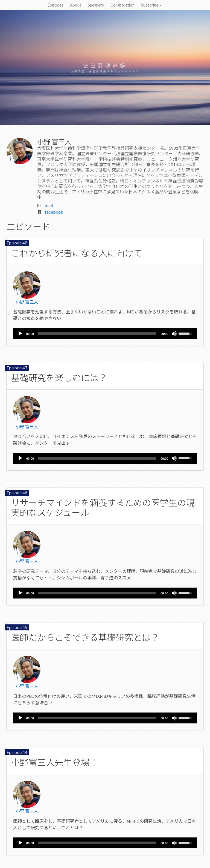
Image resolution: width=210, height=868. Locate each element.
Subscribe (152, 5)
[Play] (20, 334)
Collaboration (122, 5)
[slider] (97, 334)
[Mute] (174, 334)
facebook (54, 212)
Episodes (56, 5)
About (76, 5)
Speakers (96, 5)
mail (49, 205)
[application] (105, 334)
